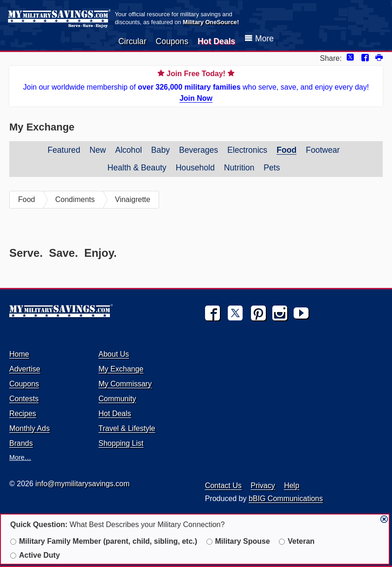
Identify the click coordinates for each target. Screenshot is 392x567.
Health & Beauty (137, 168)
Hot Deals (216, 41)
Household (195, 168)
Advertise (25, 369)
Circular (132, 41)
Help (292, 486)
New (98, 150)
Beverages (199, 150)
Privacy (263, 486)
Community (117, 399)
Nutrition (239, 168)
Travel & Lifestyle (127, 428)
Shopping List (121, 443)
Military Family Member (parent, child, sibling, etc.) (104, 541)
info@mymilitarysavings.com (82, 484)
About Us (114, 354)
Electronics (247, 150)
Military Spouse (238, 541)
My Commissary (125, 384)
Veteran (297, 541)
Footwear (323, 150)
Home (19, 354)
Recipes (23, 414)
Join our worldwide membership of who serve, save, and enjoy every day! (196, 85)
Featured (64, 150)
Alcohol (129, 150)
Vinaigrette (133, 199)
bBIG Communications (286, 499)
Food (286, 150)
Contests (24, 399)
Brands (21, 443)
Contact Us (223, 486)
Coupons (172, 41)
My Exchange (121, 369)
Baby (161, 150)
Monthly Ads (29, 428)
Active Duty (35, 555)
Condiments (75, 199)
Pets (272, 168)
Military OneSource (210, 22)
